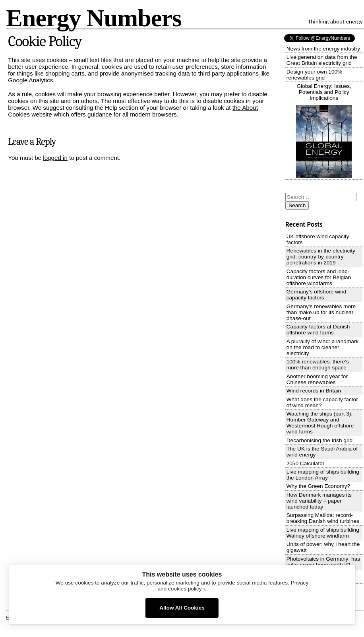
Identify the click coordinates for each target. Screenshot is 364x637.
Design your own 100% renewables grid (315, 75)
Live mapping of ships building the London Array (323, 475)
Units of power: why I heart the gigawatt (323, 547)
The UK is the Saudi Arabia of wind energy (322, 452)
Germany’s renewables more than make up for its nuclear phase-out (321, 312)
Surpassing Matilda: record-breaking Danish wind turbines (323, 518)
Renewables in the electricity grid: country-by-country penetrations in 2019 (321, 257)
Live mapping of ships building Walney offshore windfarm (323, 533)
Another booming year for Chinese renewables (317, 379)
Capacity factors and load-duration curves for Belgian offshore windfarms (319, 277)
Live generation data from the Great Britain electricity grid (322, 60)
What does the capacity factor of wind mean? (322, 402)
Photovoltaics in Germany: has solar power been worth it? (323, 562)
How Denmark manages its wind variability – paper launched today (319, 501)
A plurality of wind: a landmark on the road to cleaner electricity (323, 347)
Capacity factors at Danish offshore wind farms (318, 330)
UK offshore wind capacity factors (318, 239)
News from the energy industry (323, 49)
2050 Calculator (306, 463)
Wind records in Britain (314, 391)
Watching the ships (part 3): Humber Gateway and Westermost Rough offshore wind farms (320, 423)
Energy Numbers (94, 18)
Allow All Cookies (182, 608)
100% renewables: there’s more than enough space (318, 365)
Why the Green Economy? (318, 486)
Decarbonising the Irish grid (319, 440)
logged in (55, 158)
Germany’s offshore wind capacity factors (317, 295)
